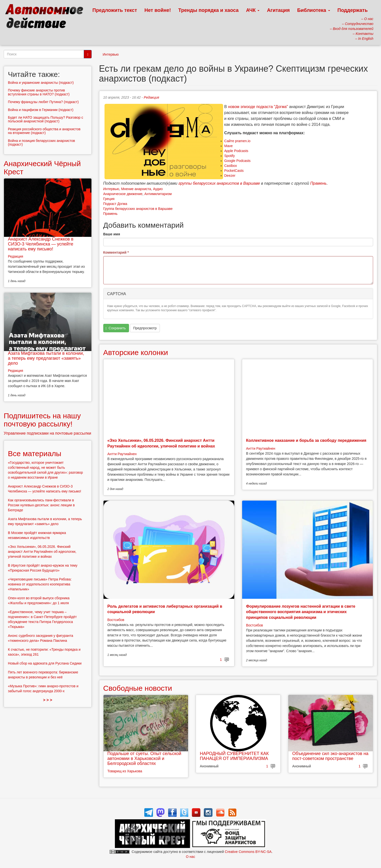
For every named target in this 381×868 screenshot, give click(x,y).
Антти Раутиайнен (122, 454)
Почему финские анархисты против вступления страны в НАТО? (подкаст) (39, 92)
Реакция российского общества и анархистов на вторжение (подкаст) (44, 131)
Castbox (231, 166)
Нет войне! (158, 10)
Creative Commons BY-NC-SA (248, 852)
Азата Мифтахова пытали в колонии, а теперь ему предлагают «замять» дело (46, 358)
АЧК (253, 10)
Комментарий (116, 252)
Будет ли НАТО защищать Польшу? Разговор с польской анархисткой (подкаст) (45, 119)
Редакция (151, 97)
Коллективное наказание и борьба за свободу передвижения (306, 440)
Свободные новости (138, 688)
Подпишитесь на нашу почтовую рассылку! (42, 420)
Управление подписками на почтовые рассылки (47, 433)
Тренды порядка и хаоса (209, 10)
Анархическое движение (123, 194)
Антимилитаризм (158, 194)
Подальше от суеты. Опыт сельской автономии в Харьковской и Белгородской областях (144, 758)
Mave (229, 146)
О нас (190, 857)
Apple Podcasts (236, 151)
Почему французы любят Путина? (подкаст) (43, 102)
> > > (48, 700)
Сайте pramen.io (237, 141)
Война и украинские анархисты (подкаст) (41, 83)
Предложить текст (115, 10)
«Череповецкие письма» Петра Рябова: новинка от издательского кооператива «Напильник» (40, 584)
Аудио (158, 189)
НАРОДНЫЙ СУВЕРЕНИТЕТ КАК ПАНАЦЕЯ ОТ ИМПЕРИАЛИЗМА (234, 756)
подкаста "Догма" (272, 107)
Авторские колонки (136, 352)
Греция (109, 199)
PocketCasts (234, 171)
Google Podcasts (238, 161)
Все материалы (35, 454)
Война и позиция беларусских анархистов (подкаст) (42, 143)
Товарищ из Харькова (125, 771)
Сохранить (116, 328)
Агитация (278, 10)
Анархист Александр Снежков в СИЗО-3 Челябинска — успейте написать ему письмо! (41, 244)
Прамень (110, 214)
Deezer (230, 176)
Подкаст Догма (115, 204)
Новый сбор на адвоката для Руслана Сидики (45, 663)
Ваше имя (112, 234)
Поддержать (353, 10)
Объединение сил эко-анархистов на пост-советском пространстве (330, 756)
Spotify (230, 156)
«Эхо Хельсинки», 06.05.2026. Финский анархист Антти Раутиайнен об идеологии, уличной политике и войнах (42, 552)
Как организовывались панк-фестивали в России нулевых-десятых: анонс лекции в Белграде (41, 505)
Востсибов (116, 620)
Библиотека (314, 10)
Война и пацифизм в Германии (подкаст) (41, 110)
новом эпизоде (242, 107)
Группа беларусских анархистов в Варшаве (138, 209)
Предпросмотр (145, 328)
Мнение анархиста (136, 189)
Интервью (111, 54)
